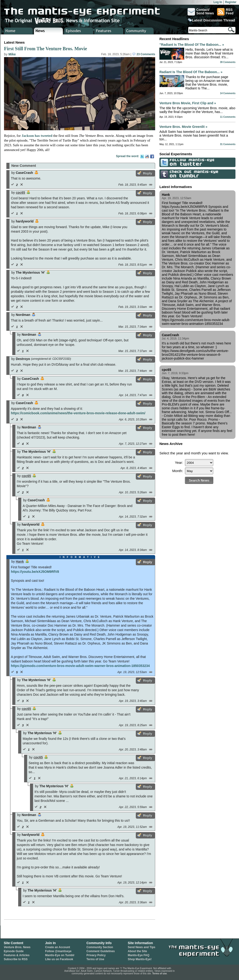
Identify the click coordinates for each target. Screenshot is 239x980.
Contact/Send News (201, 12)
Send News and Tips (141, 947)
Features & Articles (17, 955)
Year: (179, 463)
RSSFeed (225, 12)
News (17, 947)
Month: (178, 471)
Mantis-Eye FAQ (139, 955)
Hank (20, 561)
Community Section (100, 947)
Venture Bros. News (49, 31)
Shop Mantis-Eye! (140, 959)
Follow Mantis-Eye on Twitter (164, 162)
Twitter (142, 156)
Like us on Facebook (59, 959)
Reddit (147, 156)
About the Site (137, 951)
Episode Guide (14, 951)
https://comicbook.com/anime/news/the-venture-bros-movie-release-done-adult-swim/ (78, 413)
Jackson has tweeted (37, 136)
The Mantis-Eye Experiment (87, 12)
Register (231, 2)
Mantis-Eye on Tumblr (60, 955)
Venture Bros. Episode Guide (79, 31)
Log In (218, 2)
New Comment (24, 165)
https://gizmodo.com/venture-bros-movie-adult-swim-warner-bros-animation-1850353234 (80, 666)
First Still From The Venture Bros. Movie (45, 49)
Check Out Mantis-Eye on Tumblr (164, 174)
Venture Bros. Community (139, 31)
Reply (148, 173)
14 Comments (228, 93)
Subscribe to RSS (16, 959)
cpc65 (21, 193)
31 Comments (228, 144)
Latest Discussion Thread (214, 20)
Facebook (152, 156)
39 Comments (228, 62)
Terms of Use (95, 959)
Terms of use (160, 974)
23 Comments (144, 54)
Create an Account (58, 947)
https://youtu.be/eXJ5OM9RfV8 (35, 572)
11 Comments (228, 117)
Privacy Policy (96, 955)
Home (18, 31)
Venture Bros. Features (109, 31)
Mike (12, 54)
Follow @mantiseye (58, 951)
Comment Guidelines (101, 951)
